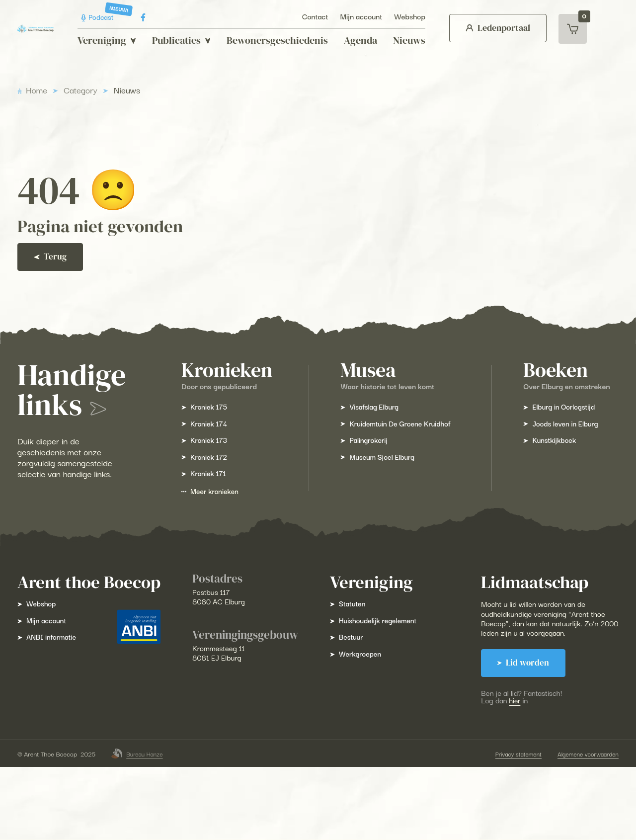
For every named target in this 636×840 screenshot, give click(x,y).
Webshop (403, 16)
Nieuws (403, 40)
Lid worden (536, 722)
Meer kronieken (218, 536)
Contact (309, 16)
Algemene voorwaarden (580, 826)
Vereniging (100, 40)
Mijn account (355, 16)
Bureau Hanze (145, 827)
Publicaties (175, 40)
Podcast (93, 17)
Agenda (354, 40)
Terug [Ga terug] (57, 285)
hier (526, 759)
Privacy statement (507, 826)
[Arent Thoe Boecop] (36, 29)
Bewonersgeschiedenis (271, 40)
